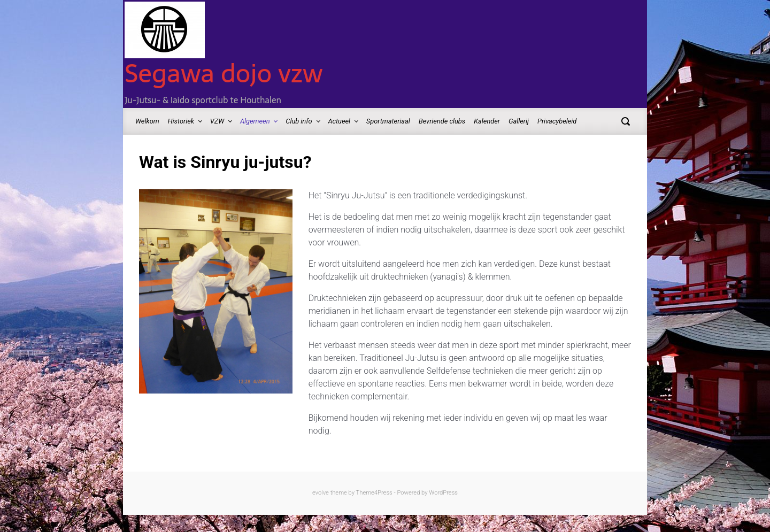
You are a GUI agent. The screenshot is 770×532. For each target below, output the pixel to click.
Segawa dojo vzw (224, 73)
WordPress (443, 493)
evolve (321, 493)
